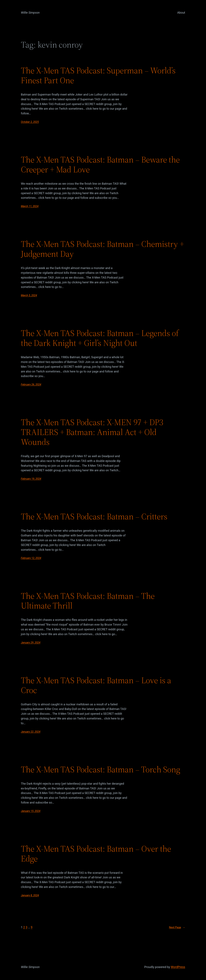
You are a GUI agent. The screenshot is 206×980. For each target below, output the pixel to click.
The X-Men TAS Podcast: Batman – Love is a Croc (96, 685)
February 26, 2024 (31, 385)
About (181, 13)
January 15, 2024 (31, 811)
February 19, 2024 (31, 479)
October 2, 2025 (30, 122)
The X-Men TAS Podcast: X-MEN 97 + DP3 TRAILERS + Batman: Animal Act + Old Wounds (92, 432)
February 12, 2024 (31, 558)
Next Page (177, 927)
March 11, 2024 (30, 206)
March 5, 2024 (29, 295)
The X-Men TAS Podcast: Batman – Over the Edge (96, 854)
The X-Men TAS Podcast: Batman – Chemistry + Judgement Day (102, 249)
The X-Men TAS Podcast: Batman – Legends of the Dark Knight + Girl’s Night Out (100, 338)
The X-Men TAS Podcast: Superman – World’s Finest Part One (98, 75)
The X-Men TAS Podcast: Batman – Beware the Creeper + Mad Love (100, 164)
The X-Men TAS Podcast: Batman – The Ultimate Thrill (88, 601)
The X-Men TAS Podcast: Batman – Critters (94, 516)
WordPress (178, 967)
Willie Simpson (30, 13)
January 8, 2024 (30, 895)
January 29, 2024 (31, 643)
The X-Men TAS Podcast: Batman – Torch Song (101, 769)
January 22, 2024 (31, 732)
